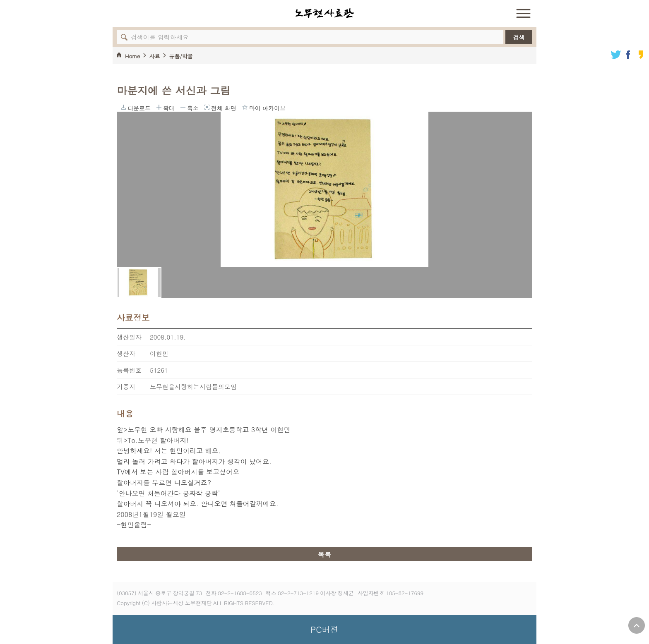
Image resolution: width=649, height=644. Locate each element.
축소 (183, 107)
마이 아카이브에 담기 (245, 107)
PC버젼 (324, 629)
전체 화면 (207, 107)
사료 (154, 56)
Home (132, 56)
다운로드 (123, 107)
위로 (637, 625)
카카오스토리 (641, 55)
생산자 (126, 353)
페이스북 (628, 55)
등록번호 (129, 370)
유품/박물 (181, 56)
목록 (324, 554)
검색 (519, 37)
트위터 (616, 55)
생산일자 (129, 337)
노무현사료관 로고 (324, 13)
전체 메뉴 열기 (523, 13)
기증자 (126, 387)
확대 (159, 107)
